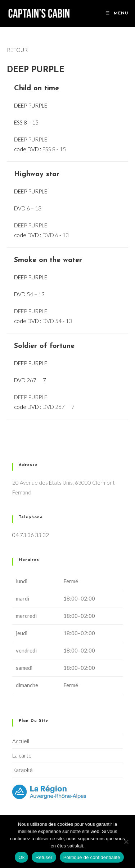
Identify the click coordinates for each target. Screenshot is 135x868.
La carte (22, 755)
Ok (21, 857)
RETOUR (17, 50)
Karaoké (22, 770)
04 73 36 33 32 (31, 535)
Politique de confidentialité (92, 857)
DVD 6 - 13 (56, 235)
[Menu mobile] (117, 14)
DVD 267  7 (58, 407)
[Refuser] (126, 842)
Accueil (21, 741)
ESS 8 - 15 (54, 149)
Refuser (44, 857)
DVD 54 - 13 (57, 321)
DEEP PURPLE (31, 139)
